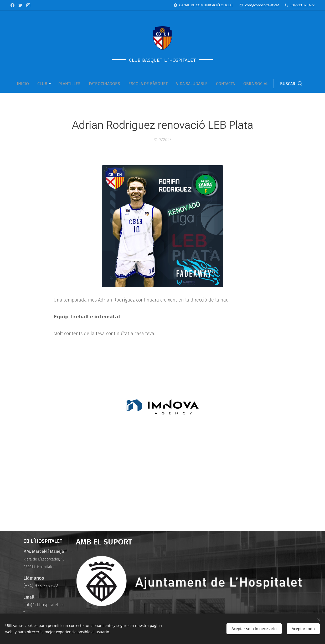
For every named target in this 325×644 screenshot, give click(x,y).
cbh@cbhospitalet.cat (262, 5)
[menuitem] (25, 84)
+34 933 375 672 (302, 5)
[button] (291, 84)
